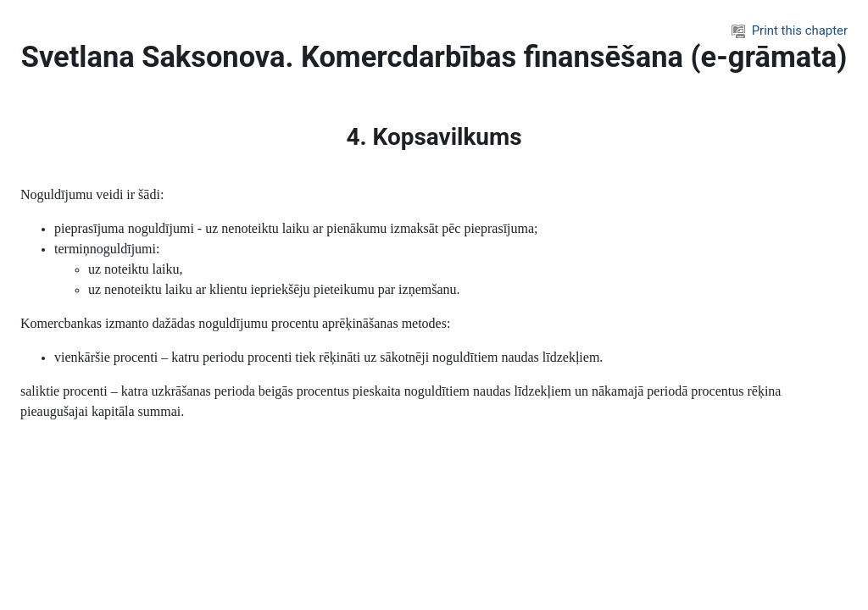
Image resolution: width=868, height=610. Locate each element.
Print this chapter (790, 30)
